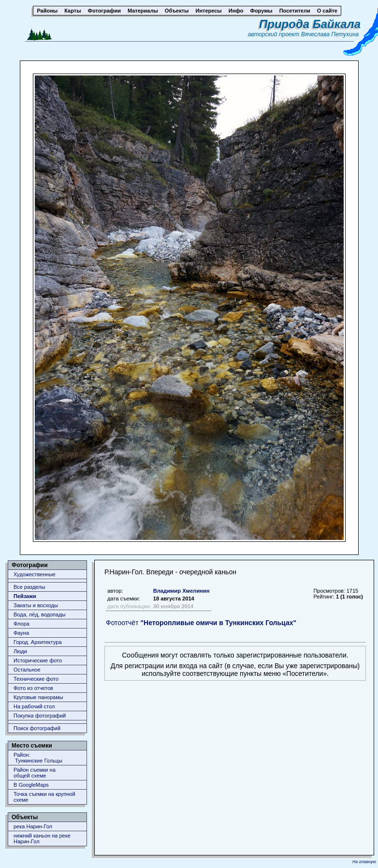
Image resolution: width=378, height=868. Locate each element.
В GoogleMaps (31, 785)
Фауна (21, 633)
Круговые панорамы (38, 697)
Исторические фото (38, 660)
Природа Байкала (310, 24)
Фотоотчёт (201, 623)
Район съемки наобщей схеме (35, 773)
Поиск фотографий (37, 728)
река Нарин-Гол (33, 826)
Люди (20, 651)
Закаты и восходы (36, 605)
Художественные (35, 574)
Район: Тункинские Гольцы (38, 758)
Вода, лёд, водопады (39, 614)
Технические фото (36, 679)
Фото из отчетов (33, 688)
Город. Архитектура (38, 642)
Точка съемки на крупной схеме (44, 797)
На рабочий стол (34, 706)
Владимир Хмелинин (182, 591)
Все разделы (29, 587)
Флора (22, 624)
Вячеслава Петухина (330, 34)
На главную (364, 862)
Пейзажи (25, 596)
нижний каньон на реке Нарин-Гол (42, 838)
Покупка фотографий (40, 716)
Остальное (27, 670)
